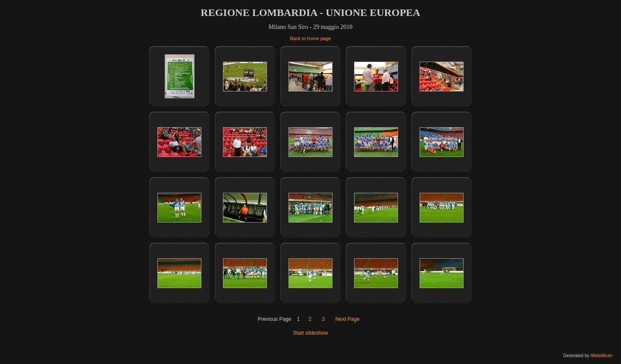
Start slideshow (310, 333)
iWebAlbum (601, 356)
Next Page (348, 319)
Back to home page (311, 38)
